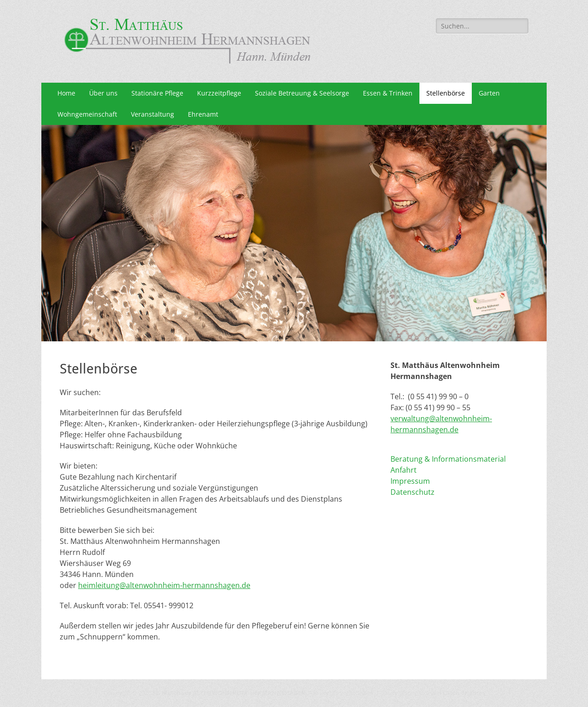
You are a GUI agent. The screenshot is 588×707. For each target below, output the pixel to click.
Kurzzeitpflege (219, 93)
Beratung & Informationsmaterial (448, 459)
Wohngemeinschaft (87, 114)
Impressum (410, 481)
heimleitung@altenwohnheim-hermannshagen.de (164, 585)
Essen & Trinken (388, 93)
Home (66, 93)
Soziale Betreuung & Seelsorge (302, 93)
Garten (489, 93)
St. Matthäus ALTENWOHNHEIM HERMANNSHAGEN (229, 693)
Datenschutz (413, 492)
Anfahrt (404, 470)
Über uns (103, 93)
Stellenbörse (446, 93)
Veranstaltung (153, 114)
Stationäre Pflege (157, 93)
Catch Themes (464, 693)
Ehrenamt (203, 114)
